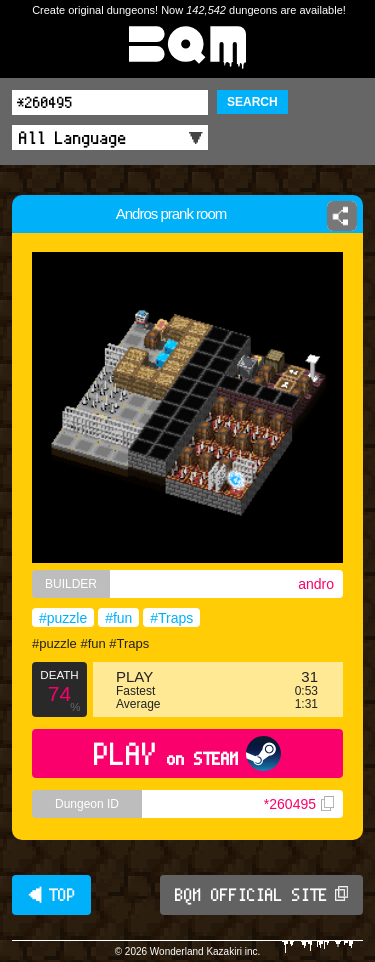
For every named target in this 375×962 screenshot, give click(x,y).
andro (316, 584)
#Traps (171, 618)
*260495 (299, 804)
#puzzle (63, 618)
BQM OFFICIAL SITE (261, 895)
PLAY (187, 753)
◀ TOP (51, 895)
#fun (118, 618)
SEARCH (252, 102)
